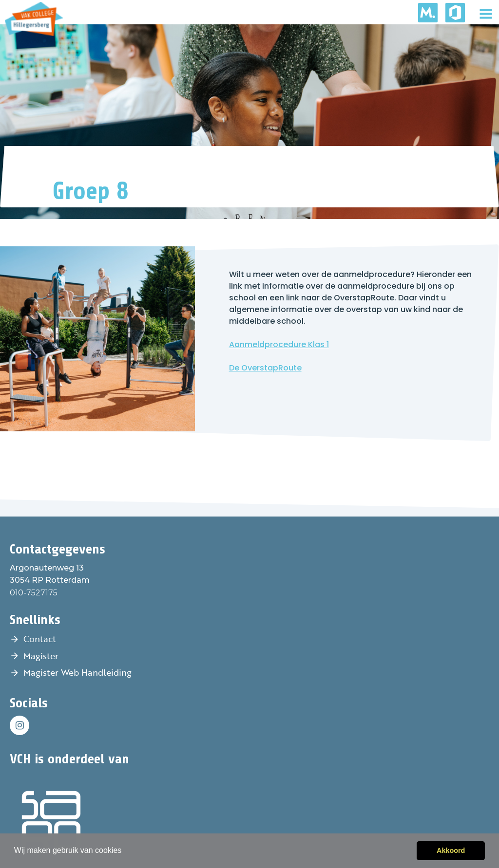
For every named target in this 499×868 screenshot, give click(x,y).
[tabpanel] (249, 122)
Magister (41, 656)
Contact (40, 639)
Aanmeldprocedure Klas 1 (279, 344)
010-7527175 (34, 593)
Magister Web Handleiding (77, 672)
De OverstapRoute (265, 368)
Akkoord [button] (451, 850)
